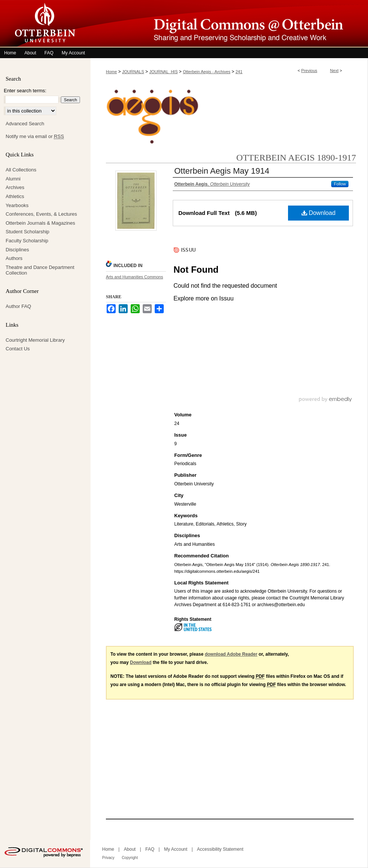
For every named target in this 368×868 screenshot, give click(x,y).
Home (111, 72)
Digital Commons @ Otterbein (229, 24)
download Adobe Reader (231, 654)
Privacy (108, 858)
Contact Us (18, 349)
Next (334, 71)
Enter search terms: (25, 91)
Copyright (130, 858)
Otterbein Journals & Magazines (40, 223)
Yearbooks (17, 205)
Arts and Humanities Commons (134, 277)
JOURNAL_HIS (163, 72)
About (130, 849)
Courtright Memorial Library (35, 340)
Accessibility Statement (220, 849)
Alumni (13, 179)
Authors (14, 258)
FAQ (150, 849)
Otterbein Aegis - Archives (207, 72)
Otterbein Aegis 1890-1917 (296, 158)
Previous (309, 71)
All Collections (21, 170)
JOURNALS (133, 72)
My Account (176, 849)
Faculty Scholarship (27, 241)
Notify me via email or (35, 137)
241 (239, 72)
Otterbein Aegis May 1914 (222, 171)
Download (319, 213)
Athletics (15, 196)
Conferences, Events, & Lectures (41, 214)
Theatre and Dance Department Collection (40, 270)
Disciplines (17, 250)
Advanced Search (25, 124)
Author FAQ (18, 306)
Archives (15, 187)
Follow (340, 184)
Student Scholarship (27, 232)
